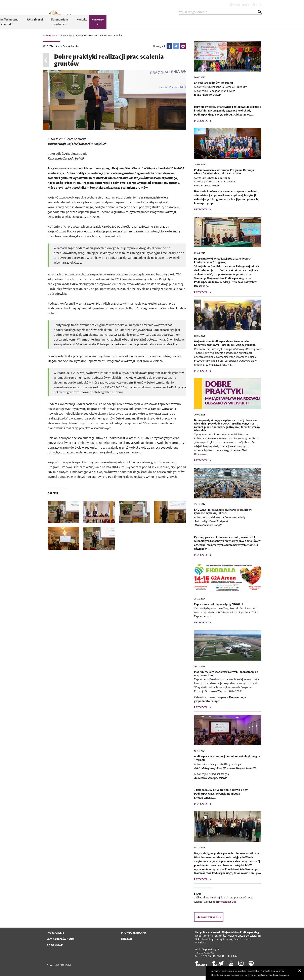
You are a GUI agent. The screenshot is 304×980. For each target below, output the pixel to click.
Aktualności (190, 23)
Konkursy (253, 25)
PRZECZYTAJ (203, 125)
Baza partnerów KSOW (60, 943)
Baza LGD (126, 943)
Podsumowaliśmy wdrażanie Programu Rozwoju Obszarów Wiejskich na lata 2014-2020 (224, 176)
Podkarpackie (55, 937)
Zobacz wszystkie (209, 921)
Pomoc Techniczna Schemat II (162, 26)
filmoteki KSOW (226, 906)
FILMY (198, 898)
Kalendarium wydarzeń (215, 26)
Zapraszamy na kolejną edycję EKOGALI (218, 608)
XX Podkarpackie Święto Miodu (213, 87)
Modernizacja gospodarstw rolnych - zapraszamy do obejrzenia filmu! (226, 678)
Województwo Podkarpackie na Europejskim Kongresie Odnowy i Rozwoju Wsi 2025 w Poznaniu (225, 347)
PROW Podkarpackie (134, 937)
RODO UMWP (55, 949)
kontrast (237, 4)
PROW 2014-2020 (132, 26)
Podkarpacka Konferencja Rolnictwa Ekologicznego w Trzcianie (228, 762)
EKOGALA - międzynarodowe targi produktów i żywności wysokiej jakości (223, 515)
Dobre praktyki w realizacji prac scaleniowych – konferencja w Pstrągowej (224, 264)
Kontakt (237, 23)
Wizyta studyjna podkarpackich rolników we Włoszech (228, 857)
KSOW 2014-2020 (107, 25)
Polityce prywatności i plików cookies (266, 975)
